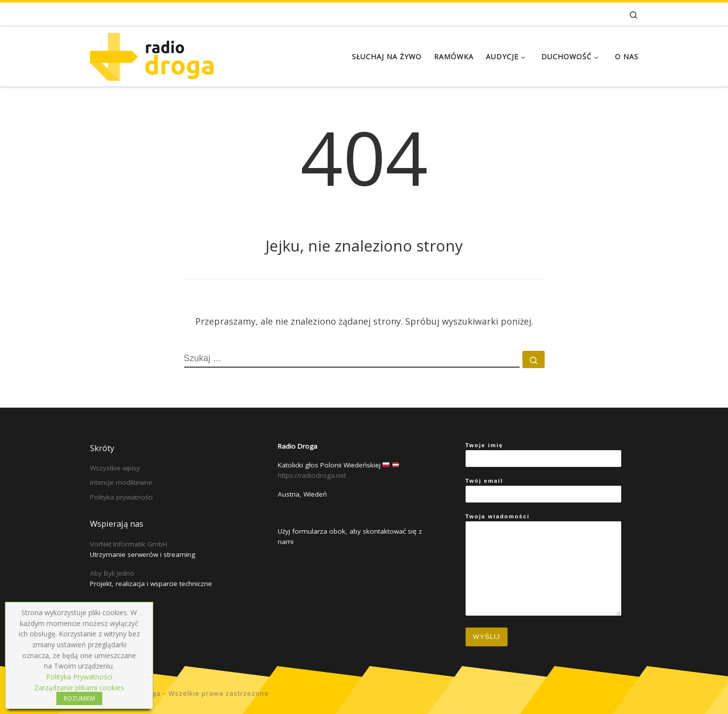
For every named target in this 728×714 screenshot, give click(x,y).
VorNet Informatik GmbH (128, 544)
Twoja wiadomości (543, 565)
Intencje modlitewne (121, 482)
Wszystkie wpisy (115, 468)
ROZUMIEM (79, 698)
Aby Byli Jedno (112, 573)
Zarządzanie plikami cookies (79, 688)
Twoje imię (543, 455)
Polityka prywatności (121, 497)
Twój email (543, 490)
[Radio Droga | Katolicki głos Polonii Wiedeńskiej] (152, 55)
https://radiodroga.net (312, 475)
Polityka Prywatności (79, 677)
